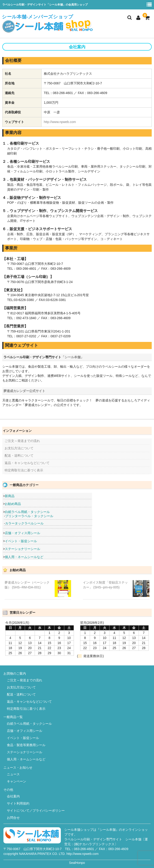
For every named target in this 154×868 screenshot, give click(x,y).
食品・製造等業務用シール (26, 745)
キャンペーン (17, 781)
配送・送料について (19, 455)
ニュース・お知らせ (18, 768)
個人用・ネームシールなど (24, 557)
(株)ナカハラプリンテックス (94, 844)
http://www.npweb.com (60, 122)
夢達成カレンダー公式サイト (24, 391)
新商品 (10, 496)
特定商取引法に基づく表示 (24, 470)
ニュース (13, 774)
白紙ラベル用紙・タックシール (27, 512)
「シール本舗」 (73, 357)
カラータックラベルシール (24, 523)
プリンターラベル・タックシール (29, 516)
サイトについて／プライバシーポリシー (36, 811)
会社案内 (13, 796)
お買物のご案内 (15, 673)
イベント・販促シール (21, 541)
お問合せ (13, 818)
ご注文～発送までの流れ (22, 441)
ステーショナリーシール (22, 549)
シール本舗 (133, 839)
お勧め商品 (13, 504)
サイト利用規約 (18, 803)
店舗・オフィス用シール (22, 533)
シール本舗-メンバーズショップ (48, 23)
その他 (8, 790)
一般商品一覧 (13, 717)
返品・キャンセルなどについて (27, 463)
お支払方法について (19, 448)
